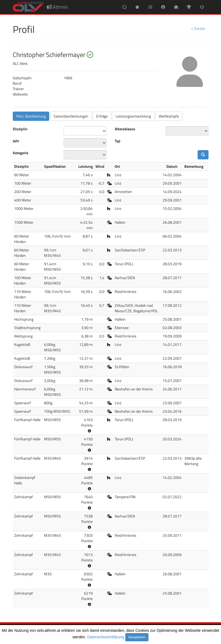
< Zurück (198, 28)
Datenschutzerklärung (106, 637)
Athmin (57, 7)
